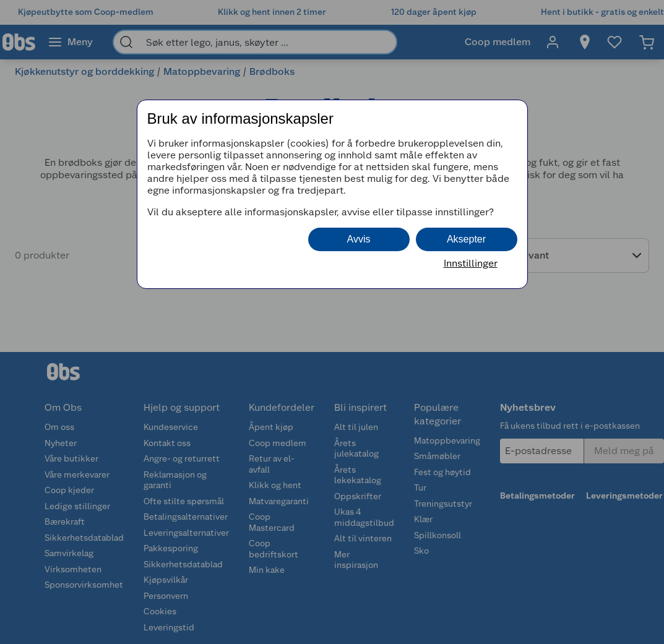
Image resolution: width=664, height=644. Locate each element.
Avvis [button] (359, 239)
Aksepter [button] (466, 239)
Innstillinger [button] (471, 263)
